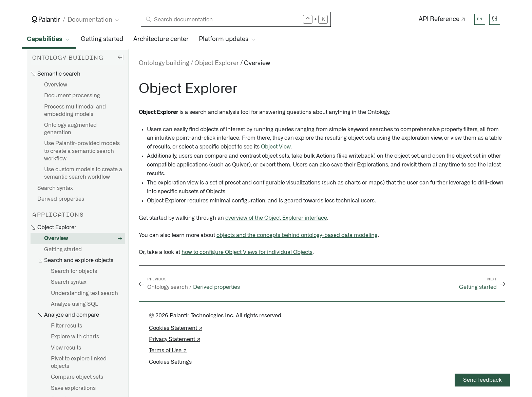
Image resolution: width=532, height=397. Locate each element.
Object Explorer (217, 63)
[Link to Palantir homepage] (46, 19)
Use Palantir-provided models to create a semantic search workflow (82, 151)
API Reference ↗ (442, 19)
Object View (276, 147)
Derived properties (61, 199)
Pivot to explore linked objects (79, 362)
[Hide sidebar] (120, 57)
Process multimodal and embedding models (75, 111)
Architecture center (161, 39)
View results (66, 348)
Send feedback (482, 380)
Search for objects (74, 271)
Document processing (72, 96)
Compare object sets (77, 377)
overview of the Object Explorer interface (276, 218)
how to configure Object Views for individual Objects (247, 252)
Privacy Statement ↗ (175, 339)
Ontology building (164, 63)
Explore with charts (75, 337)
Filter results (66, 326)
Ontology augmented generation (70, 129)
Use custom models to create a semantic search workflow (83, 173)
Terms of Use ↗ (168, 351)
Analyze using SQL (74, 304)
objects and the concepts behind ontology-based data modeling (297, 235)
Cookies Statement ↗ (176, 328)
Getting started (102, 39)
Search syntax (55, 188)
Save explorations (73, 388)
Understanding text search (84, 293)
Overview (56, 85)
